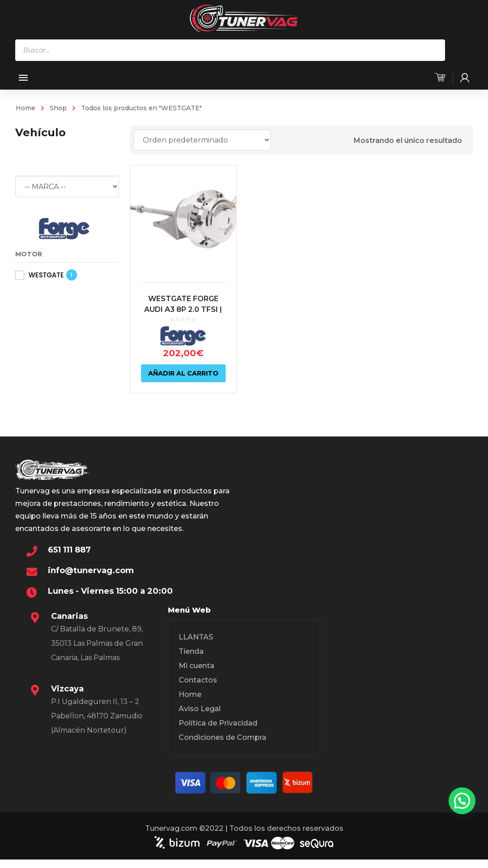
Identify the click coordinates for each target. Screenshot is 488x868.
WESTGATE (46, 275)
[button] (462, 801)
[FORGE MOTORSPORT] (64, 228)
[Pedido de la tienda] (202, 140)
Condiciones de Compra (223, 737)
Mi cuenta (197, 666)
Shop (58, 108)
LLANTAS (196, 637)
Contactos (198, 680)
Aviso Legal (200, 709)
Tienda (191, 651)
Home (26, 108)
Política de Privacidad (218, 723)
